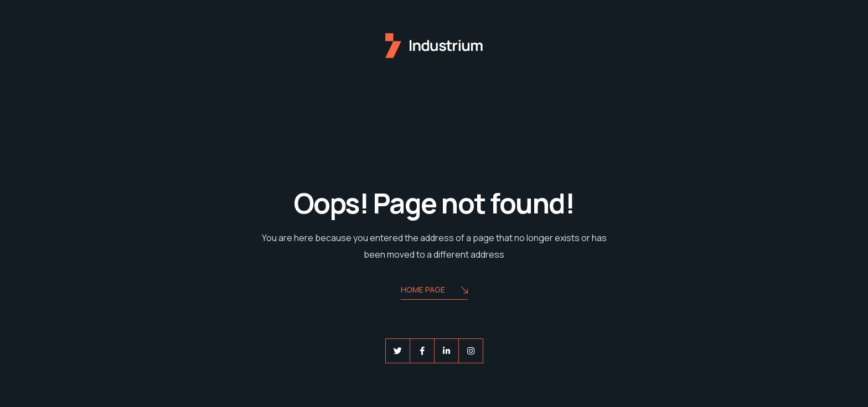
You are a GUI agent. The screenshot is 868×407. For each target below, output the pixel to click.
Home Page (434, 291)
